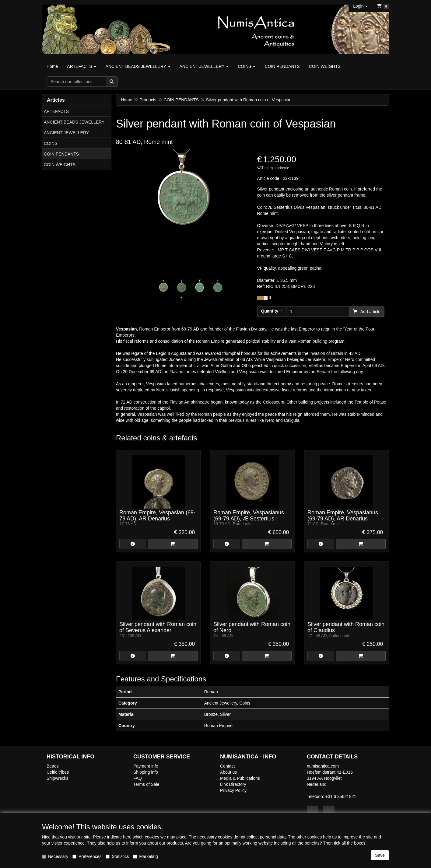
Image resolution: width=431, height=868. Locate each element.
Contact (227, 766)
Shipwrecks (58, 778)
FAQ (138, 778)
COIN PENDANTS (61, 154)
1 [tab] (181, 298)
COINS (51, 143)
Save (380, 855)
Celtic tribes (58, 772)
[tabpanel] (163, 286)
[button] (360, 6)
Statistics (117, 856)
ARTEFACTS (56, 111)
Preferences (87, 856)
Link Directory (233, 784)
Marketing (145, 856)
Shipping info (146, 772)
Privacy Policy (233, 790)
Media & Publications (240, 778)
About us (228, 772)
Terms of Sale (146, 784)
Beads (53, 766)
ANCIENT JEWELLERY (66, 133)
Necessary (55, 856)
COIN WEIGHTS (60, 165)
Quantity (270, 311)
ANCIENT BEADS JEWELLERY (74, 122)
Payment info (146, 766)
